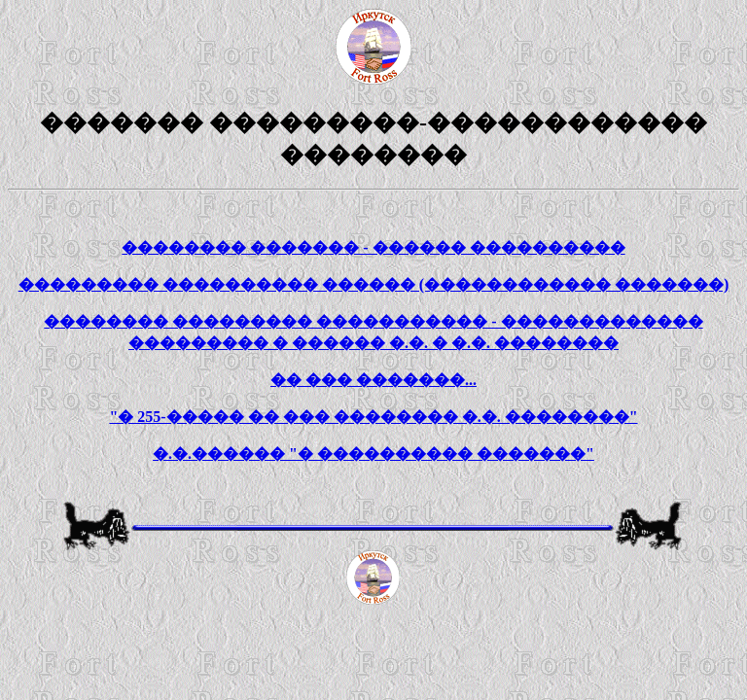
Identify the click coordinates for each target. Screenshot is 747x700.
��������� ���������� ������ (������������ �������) (374, 284)
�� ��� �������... (373, 380)
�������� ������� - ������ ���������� (373, 247)
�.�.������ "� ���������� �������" (373, 454)
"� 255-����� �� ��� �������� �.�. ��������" (373, 417)
